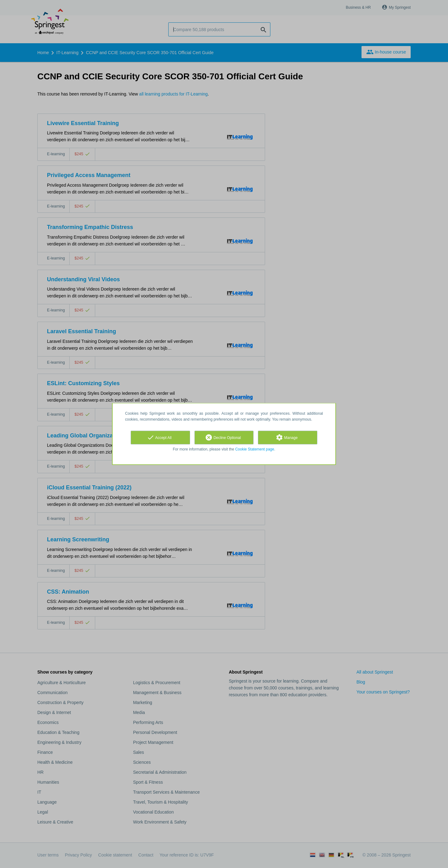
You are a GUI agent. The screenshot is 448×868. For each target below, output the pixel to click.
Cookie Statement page (255, 449)
